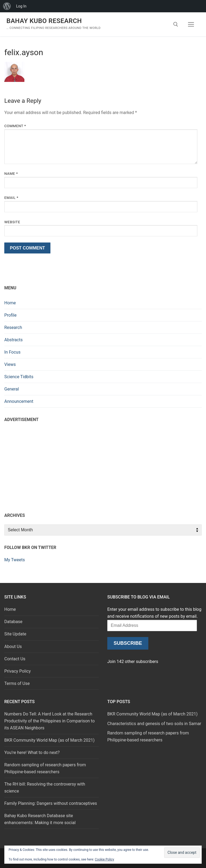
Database (13, 622)
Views (10, 364)
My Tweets (15, 560)
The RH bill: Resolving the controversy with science (45, 788)
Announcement (19, 401)
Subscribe (128, 643)
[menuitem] (7, 6)
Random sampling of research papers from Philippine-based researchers (45, 768)
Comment (15, 126)
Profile (10, 315)
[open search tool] (176, 24)
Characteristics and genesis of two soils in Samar (154, 724)
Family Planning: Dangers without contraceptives (51, 803)
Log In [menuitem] (21, 6)
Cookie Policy (105, 859)
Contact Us (15, 659)
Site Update (15, 634)
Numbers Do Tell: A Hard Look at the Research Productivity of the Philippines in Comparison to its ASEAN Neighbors (49, 721)
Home (10, 303)
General (12, 389)
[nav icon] (191, 24)
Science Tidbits (19, 377)
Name (11, 173)
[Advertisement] (103, 466)
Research (13, 327)
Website (12, 222)
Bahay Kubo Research (44, 21)
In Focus (12, 352)
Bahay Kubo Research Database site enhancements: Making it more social (40, 819)
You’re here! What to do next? (32, 753)
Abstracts (14, 340)
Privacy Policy (18, 671)
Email (11, 198)
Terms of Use (17, 683)
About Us (13, 647)
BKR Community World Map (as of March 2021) (49, 740)
